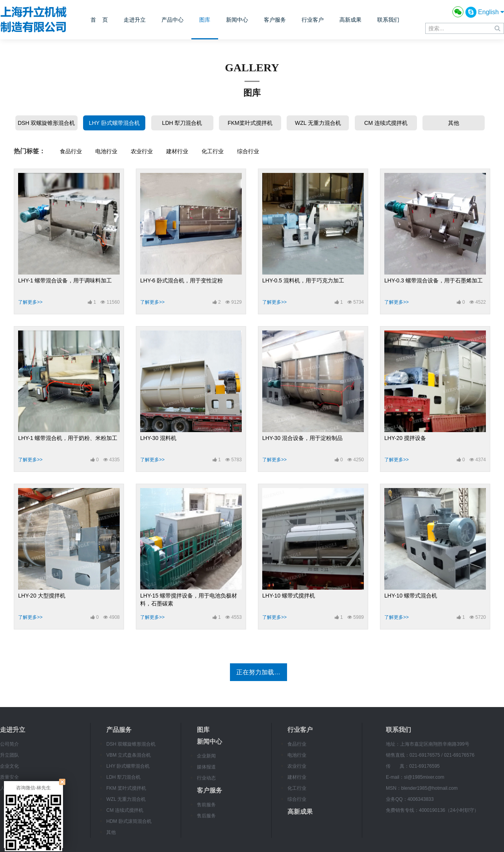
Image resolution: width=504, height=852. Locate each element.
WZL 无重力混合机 (318, 123)
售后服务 (206, 816)
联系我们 (388, 20)
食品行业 (71, 151)
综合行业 (248, 151)
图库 (205, 20)
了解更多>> (30, 302)
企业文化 (9, 766)
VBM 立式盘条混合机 (129, 755)
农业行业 (142, 151)
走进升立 (135, 20)
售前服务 (206, 805)
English (491, 12)
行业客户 (313, 20)
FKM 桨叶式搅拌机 (126, 788)
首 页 (99, 20)
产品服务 (119, 730)
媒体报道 (206, 767)
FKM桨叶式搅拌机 (250, 123)
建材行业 (177, 151)
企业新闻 (206, 756)
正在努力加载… (258, 672)
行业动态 (206, 778)
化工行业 (213, 151)
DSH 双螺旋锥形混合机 (46, 123)
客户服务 (275, 20)
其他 (454, 123)
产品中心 (172, 20)
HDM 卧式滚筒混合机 (129, 821)
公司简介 (9, 744)
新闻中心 (237, 20)
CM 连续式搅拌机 (386, 123)
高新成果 (350, 20)
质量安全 (9, 777)
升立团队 (9, 755)
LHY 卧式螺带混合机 (114, 123)
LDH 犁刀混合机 (182, 123)
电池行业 (106, 151)
